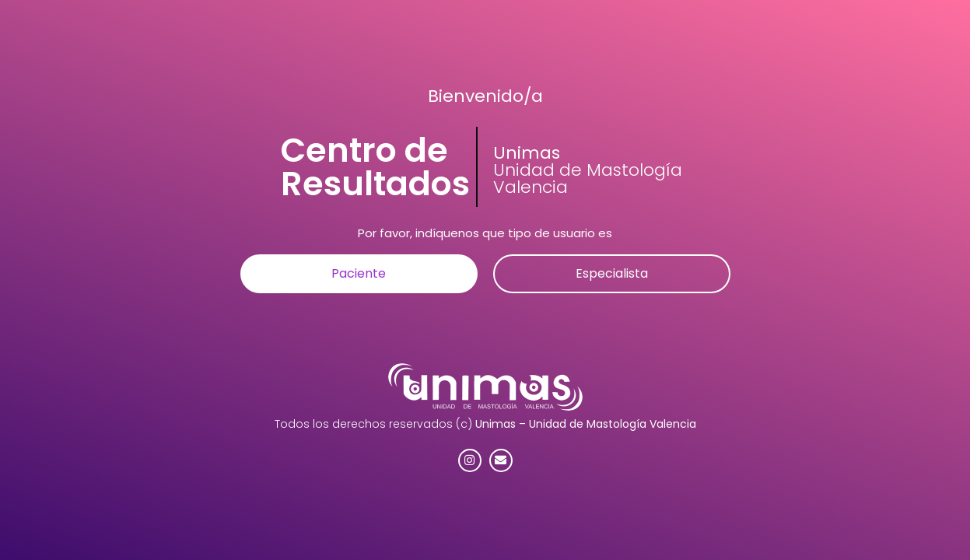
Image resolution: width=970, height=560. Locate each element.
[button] (359, 274)
